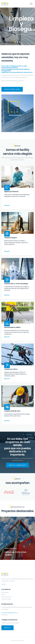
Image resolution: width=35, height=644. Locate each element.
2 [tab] (18, 42)
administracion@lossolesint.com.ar (10, 613)
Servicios (3, 595)
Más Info (7, 205)
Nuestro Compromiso (6, 597)
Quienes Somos (5, 592)
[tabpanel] (17, 26)
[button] (31, 3)
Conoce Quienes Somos (12, 89)
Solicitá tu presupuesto (18, 465)
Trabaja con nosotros (6, 599)
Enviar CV (7, 628)
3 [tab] (20, 42)
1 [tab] (15, 42)
